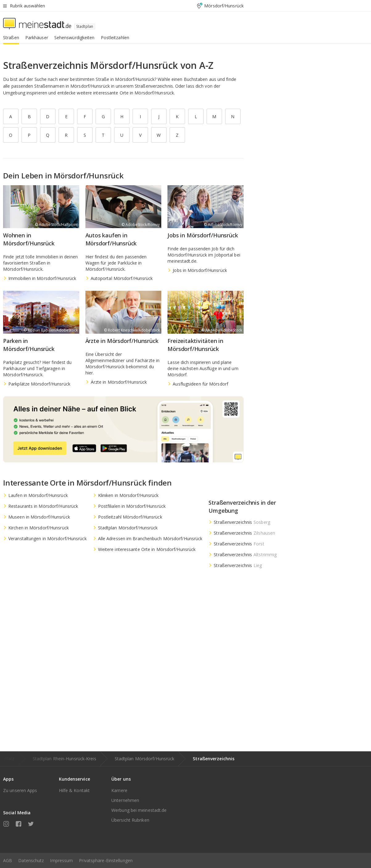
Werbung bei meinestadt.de (139, 810)
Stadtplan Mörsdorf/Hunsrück (145, 759)
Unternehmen (125, 800)
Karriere (119, 790)
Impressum (61, 860)
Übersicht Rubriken (130, 820)
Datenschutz (31, 860)
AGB (8, 860)
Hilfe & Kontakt (74, 790)
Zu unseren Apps (20, 790)
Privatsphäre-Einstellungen (106, 860)
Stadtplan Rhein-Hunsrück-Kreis (64, 759)
